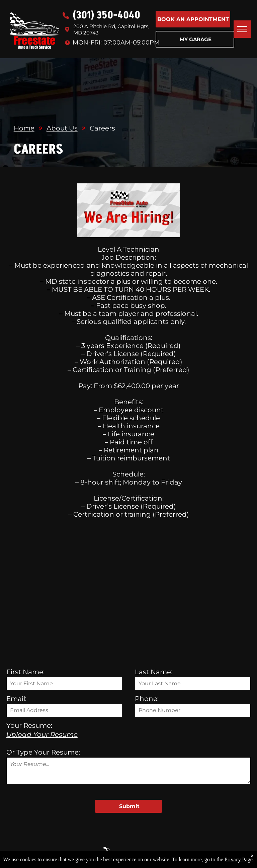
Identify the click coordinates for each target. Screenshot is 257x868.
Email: (16, 699)
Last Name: (154, 672)
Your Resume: (29, 725)
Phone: (147, 699)
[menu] (242, 29)
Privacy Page (239, 859)
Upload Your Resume (42, 734)
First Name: (25, 672)
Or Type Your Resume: (43, 752)
